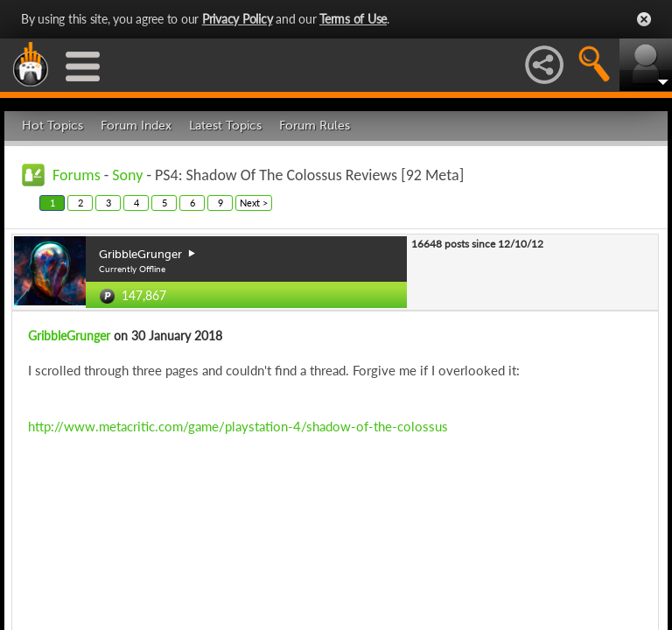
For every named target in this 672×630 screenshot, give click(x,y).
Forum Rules (315, 126)
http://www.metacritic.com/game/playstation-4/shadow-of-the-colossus (238, 426)
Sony (127, 175)
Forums (77, 175)
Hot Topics (52, 126)
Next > (254, 203)
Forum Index (136, 126)
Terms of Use (353, 19)
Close (644, 19)
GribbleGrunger (69, 336)
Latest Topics (225, 126)
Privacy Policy (238, 19)
